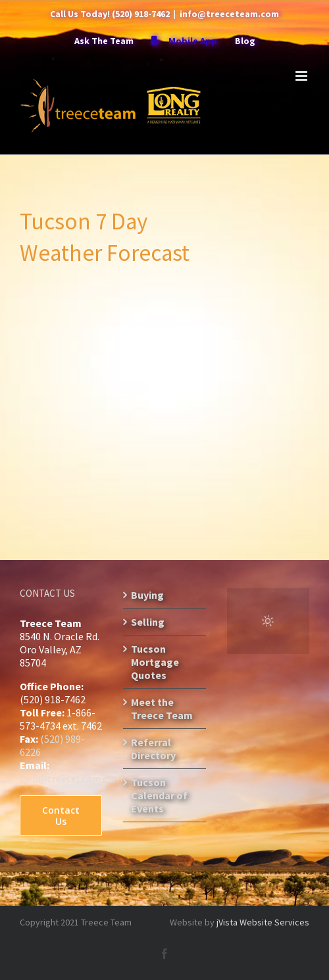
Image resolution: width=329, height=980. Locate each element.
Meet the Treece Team (162, 709)
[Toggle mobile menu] (302, 76)
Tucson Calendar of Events (159, 795)
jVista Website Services (263, 922)
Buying (147, 595)
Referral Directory (153, 749)
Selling (148, 622)
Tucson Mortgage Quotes (155, 662)
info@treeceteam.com (229, 14)
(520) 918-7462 (141, 14)
